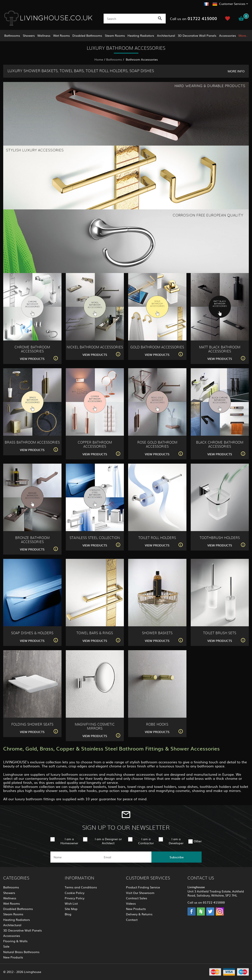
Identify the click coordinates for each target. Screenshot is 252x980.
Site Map (71, 909)
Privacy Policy (75, 898)
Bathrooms (12, 35)
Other (198, 841)
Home (99, 59)
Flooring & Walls (15, 941)
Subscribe (177, 857)
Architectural (166, 35)
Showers (29, 35)
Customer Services (232, 4)
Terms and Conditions (81, 887)
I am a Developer (176, 841)
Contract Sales (137, 898)
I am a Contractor (146, 841)
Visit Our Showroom (140, 893)
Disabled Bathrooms (87, 35)
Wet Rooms (62, 35)
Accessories (228, 35)
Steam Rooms (115, 35)
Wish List (71, 903)
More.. (243, 35)
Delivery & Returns (139, 914)
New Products (13, 957)
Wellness (44, 35)
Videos (131, 903)
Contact (132, 920)
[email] (126, 857)
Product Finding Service (143, 887)
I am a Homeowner (69, 841)
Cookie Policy (75, 893)
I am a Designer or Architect (108, 841)
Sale (6, 946)
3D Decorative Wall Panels (197, 35)
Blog (68, 914)
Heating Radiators (141, 35)
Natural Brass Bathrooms (21, 952)
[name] (75, 857)
